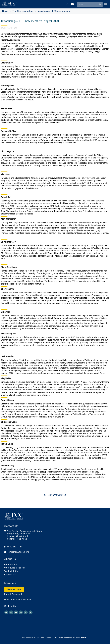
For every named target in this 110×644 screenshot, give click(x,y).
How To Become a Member (18, 599)
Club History (11, 564)
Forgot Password (13, 594)
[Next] (104, 506)
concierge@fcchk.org (18, 552)
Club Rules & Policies (15, 568)
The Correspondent (23, 11)
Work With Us (11, 571)
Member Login (14, 589)
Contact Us (10, 575)
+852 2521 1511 (15, 547)
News (5, 11)
